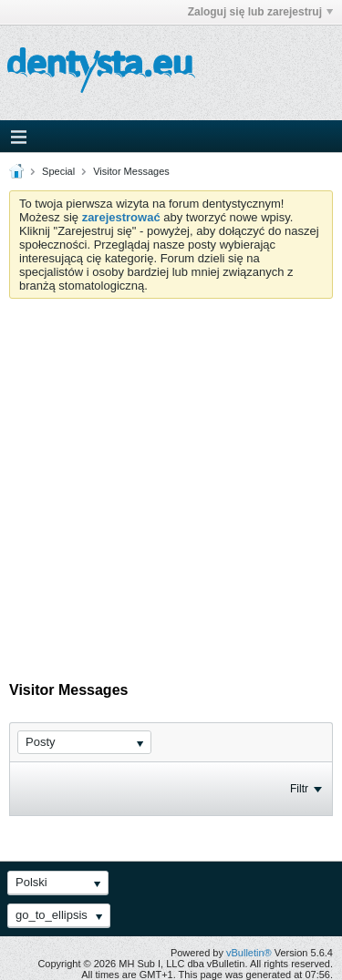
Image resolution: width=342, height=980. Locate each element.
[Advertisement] (171, 479)
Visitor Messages (131, 171)
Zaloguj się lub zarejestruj (260, 12)
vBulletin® (249, 953)
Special (58, 171)
